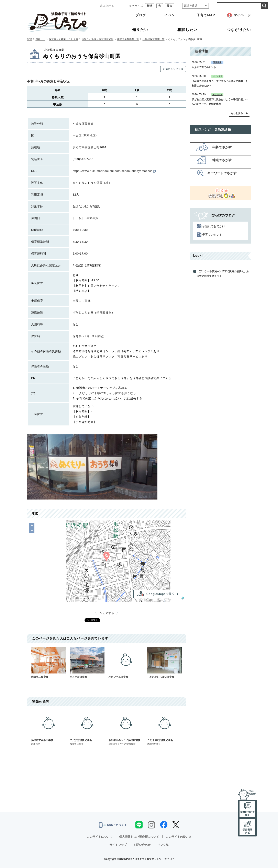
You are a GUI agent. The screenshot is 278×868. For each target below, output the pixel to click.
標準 (150, 6)
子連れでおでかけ (214, 226)
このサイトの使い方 (179, 837)
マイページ (242, 15)
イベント (171, 15)
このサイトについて (100, 837)
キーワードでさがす (222, 173)
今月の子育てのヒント (204, 67)
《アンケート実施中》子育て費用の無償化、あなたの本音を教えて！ (223, 274)
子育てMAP (206, 15)
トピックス (217, 76)
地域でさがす (222, 160)
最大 (169, 6)
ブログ (141, 15)
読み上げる (107, 6)
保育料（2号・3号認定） (89, 336)
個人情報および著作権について (139, 837)
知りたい (40, 39)
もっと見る (237, 113)
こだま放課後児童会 (87, 728)
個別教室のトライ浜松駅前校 (126, 728)
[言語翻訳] (196, 6)
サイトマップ (118, 845)
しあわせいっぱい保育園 (165, 663)
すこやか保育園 (87, 663)
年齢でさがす (222, 147)
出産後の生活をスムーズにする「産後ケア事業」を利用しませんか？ (220, 83)
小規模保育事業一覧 (154, 39)
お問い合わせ (142, 845)
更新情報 (217, 62)
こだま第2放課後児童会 (165, 728)
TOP (30, 39)
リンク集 (163, 845)
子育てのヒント (212, 235)
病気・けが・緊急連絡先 (213, 130)
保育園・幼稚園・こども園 (64, 39)
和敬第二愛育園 (48, 663)
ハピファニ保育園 (126, 663)
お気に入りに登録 (173, 69)
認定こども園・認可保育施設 (98, 39)
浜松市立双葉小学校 (48, 728)
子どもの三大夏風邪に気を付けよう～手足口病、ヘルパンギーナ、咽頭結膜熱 (220, 102)
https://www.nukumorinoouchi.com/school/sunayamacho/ (114, 171)
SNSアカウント (113, 825)
